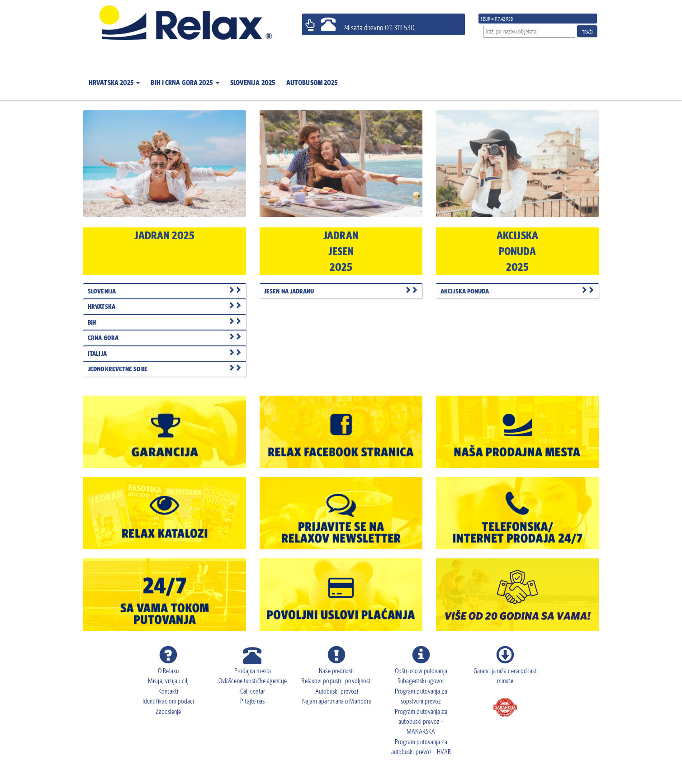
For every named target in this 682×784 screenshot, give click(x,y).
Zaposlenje (168, 711)
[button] (114, 77)
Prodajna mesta (253, 671)
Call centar (253, 691)
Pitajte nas (252, 701)
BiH (165, 322)
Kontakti (168, 691)
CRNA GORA (165, 338)
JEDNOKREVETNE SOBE (165, 369)
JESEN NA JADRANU (341, 291)
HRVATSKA (165, 306)
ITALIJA (165, 353)
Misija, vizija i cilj (168, 681)
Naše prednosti (336, 671)
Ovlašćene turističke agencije (253, 681)
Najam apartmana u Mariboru (337, 701)
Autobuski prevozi (337, 691)
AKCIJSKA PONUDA (517, 291)
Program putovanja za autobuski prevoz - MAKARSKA (421, 722)
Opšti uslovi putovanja (421, 671)
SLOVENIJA (165, 291)
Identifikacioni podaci (168, 701)
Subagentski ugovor (421, 681)
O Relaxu (168, 671)
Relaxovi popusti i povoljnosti (336, 681)
